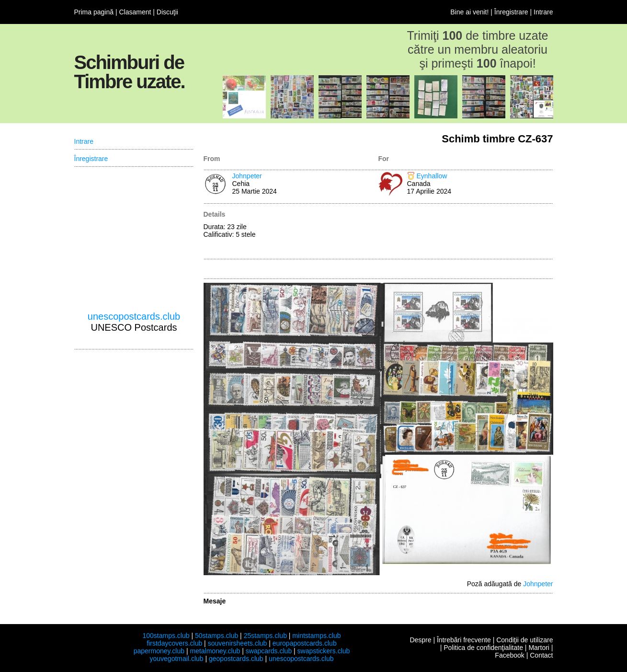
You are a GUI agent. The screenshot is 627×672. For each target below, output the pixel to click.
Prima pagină (94, 12)
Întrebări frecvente (464, 640)
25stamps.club (265, 636)
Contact (541, 655)
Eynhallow (432, 176)
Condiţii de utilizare (524, 640)
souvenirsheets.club (238, 643)
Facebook (509, 655)
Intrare (543, 12)
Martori (539, 648)
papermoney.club (159, 651)
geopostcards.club (236, 659)
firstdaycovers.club (174, 643)
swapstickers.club (324, 651)
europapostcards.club (305, 643)
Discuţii (167, 12)
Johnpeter (247, 176)
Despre (420, 640)
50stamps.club (217, 636)
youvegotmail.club (177, 659)
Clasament (135, 12)
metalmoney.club (215, 651)
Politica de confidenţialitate (483, 648)
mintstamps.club (316, 636)
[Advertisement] (466, 232)
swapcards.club (269, 651)
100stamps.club (166, 636)
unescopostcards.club (134, 316)
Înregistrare (511, 12)
